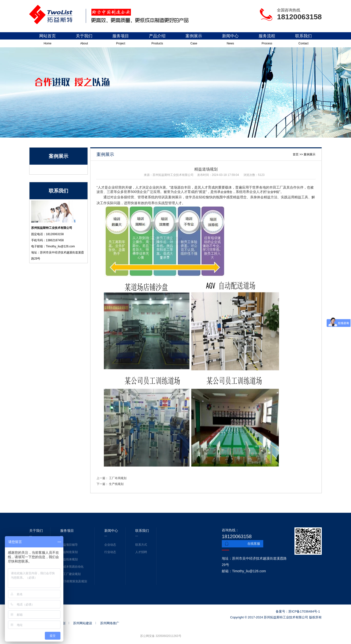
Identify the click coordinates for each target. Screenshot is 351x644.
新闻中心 (230, 40)
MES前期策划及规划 (74, 581)
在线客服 (254, 544)
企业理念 (226, 192)
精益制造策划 (69, 552)
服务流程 (267, 40)
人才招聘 (141, 552)
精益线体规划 (69, 559)
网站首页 (48, 40)
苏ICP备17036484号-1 (304, 611)
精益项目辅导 (69, 545)
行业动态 (110, 552)
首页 (296, 154)
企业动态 (110, 545)
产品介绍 (157, 40)
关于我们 (84, 40)
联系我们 (303, 40)
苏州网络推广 (110, 623)
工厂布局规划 (118, 478)
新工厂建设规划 (70, 574)
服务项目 (121, 40)
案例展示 (194, 40)
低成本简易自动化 (72, 567)
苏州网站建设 (83, 623)
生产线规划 (116, 484)
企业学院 (273, 192)
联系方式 (141, 545)
